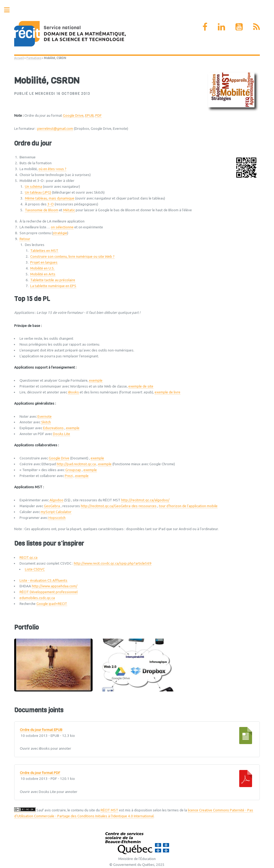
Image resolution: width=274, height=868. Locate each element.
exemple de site (141, 386)
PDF (98, 116)
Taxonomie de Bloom (42, 210)
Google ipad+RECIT (52, 604)
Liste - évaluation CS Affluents (43, 580)
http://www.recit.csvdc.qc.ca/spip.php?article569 (113, 563)
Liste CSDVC (35, 569)
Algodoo (56, 500)
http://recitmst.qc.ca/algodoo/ (145, 500)
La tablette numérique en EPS (53, 286)
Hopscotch (57, 518)
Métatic (69, 210)
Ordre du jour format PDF (40, 773)
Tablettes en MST (44, 251)
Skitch (46, 422)
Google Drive (73, 116)
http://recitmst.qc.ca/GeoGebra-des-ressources (119, 506)
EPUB (89, 116)
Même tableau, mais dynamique (50, 198)
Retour (25, 239)
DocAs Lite (62, 434)
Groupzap (73, 470)
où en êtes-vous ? (52, 169)
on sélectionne (62, 227)
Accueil (19, 58)
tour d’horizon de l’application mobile (188, 506)
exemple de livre (168, 392)
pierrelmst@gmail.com (55, 129)
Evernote (45, 417)
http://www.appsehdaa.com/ (55, 586)
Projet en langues (44, 262)
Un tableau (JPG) (38, 192)
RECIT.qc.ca (28, 558)
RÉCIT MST (109, 810)
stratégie (60, 233)
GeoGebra (52, 506)
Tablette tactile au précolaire (53, 280)
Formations (34, 58)
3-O (51, 204)
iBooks (73, 392)
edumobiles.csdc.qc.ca (37, 598)
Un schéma (33, 187)
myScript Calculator (56, 512)
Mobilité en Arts (43, 274)
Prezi (69, 476)
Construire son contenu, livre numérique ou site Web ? (72, 257)
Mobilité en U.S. (42, 268)
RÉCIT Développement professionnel (49, 592)
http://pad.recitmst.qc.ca (76, 464)
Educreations (53, 428)
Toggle (10, 10)
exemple (96, 380)
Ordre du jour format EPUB (41, 730)
